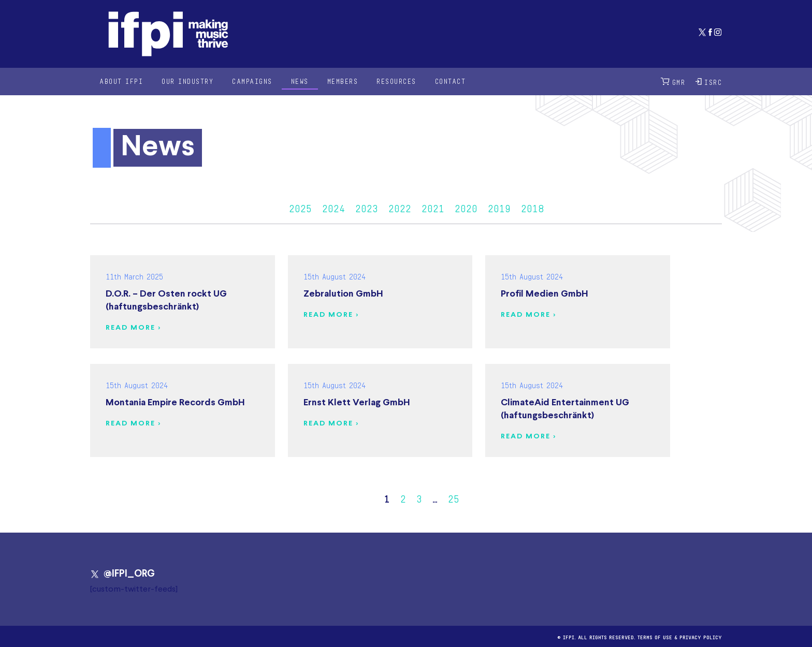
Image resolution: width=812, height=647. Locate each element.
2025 (300, 207)
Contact (451, 81)
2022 (400, 207)
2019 (499, 207)
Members (343, 81)
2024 (334, 207)
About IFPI (121, 81)
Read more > (133, 328)
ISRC (709, 82)
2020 (466, 207)
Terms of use (655, 636)
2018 (532, 207)
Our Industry (187, 81)
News (300, 81)
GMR (673, 82)
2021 (433, 207)
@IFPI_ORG (122, 574)
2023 (367, 207)
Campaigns (252, 81)
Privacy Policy (701, 636)
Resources (396, 81)
